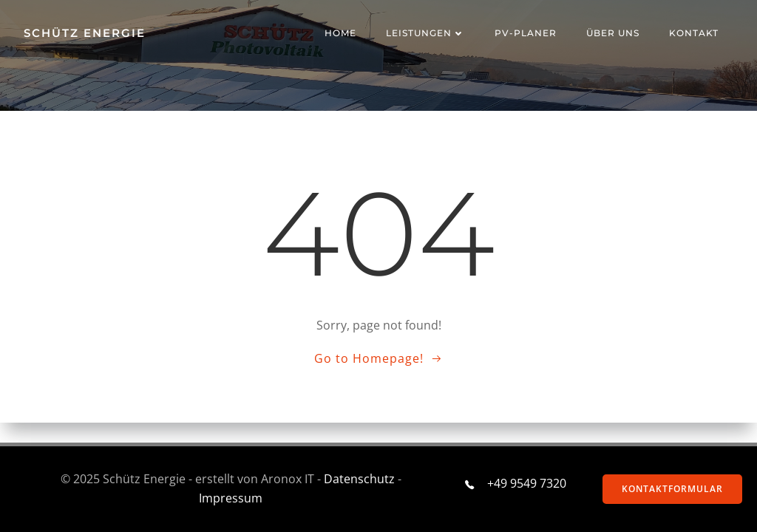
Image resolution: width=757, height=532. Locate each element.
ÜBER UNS (613, 33)
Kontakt (694, 33)
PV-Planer (526, 33)
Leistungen (425, 33)
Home (340, 33)
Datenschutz (359, 479)
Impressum (231, 498)
